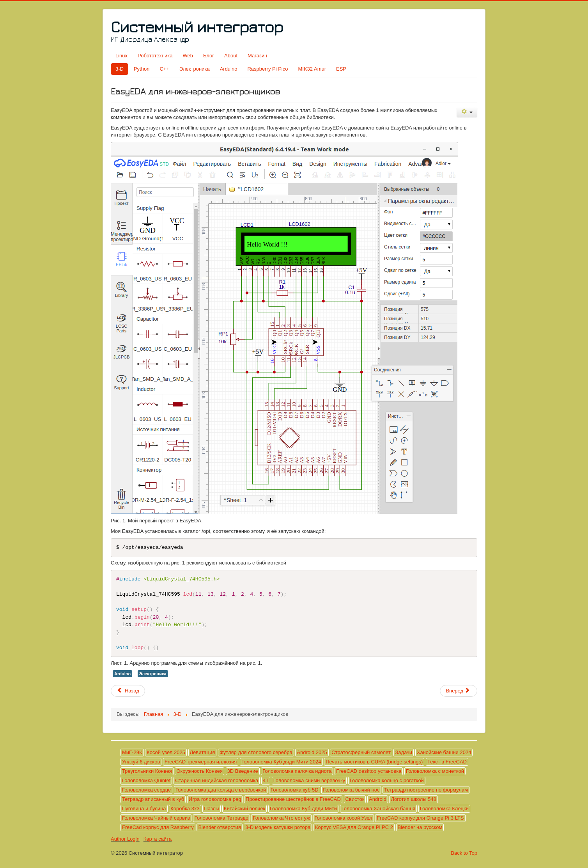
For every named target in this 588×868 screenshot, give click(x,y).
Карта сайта (158, 839)
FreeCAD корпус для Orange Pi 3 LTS (420, 818)
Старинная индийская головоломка (217, 780)
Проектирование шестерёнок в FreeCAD (293, 799)
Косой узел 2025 (166, 752)
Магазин (257, 56)
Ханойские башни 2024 (444, 752)
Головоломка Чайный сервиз (156, 818)
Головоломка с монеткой (435, 771)
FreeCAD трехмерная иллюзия (201, 762)
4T (266, 780)
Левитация (203, 752)
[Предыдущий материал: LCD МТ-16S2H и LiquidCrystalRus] (128, 691)
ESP (341, 69)
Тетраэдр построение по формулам (426, 790)
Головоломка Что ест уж (281, 818)
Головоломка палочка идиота (297, 771)
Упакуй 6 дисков (141, 762)
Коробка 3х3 (185, 809)
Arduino (229, 69)
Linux (121, 56)
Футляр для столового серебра (256, 752)
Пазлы (212, 809)
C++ (164, 69)
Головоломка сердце (146, 790)
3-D (120, 69)
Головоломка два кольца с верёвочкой (221, 790)
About (231, 56)
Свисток (355, 799)
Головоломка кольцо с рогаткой (387, 780)
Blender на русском (420, 827)
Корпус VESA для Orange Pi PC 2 (354, 827)
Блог (209, 56)
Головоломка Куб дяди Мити (303, 809)
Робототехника (155, 56)
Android (378, 799)
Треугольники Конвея (147, 771)
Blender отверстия (219, 827)
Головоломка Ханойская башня (378, 809)
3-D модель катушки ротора (278, 827)
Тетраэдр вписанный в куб (153, 799)
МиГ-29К (132, 752)
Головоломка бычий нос (351, 790)
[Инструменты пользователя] (467, 112)
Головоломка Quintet (146, 780)
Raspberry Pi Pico (267, 69)
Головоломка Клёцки (444, 809)
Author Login (125, 839)
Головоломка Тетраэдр (221, 818)
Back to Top (464, 853)
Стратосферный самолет (361, 752)
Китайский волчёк (244, 809)
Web (188, 56)
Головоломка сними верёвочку (309, 780)
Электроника (195, 69)
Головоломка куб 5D (295, 790)
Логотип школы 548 (413, 799)
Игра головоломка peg (215, 799)
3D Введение (243, 771)
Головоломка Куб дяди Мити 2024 (281, 762)
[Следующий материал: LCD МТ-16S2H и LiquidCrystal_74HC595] (459, 691)
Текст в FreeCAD (447, 762)
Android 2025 (312, 752)
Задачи (404, 752)
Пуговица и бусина (144, 809)
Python (142, 69)
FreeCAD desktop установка (369, 771)
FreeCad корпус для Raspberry (158, 827)
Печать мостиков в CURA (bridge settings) (374, 762)
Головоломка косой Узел (344, 818)
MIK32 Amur (312, 69)
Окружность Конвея (199, 771)
